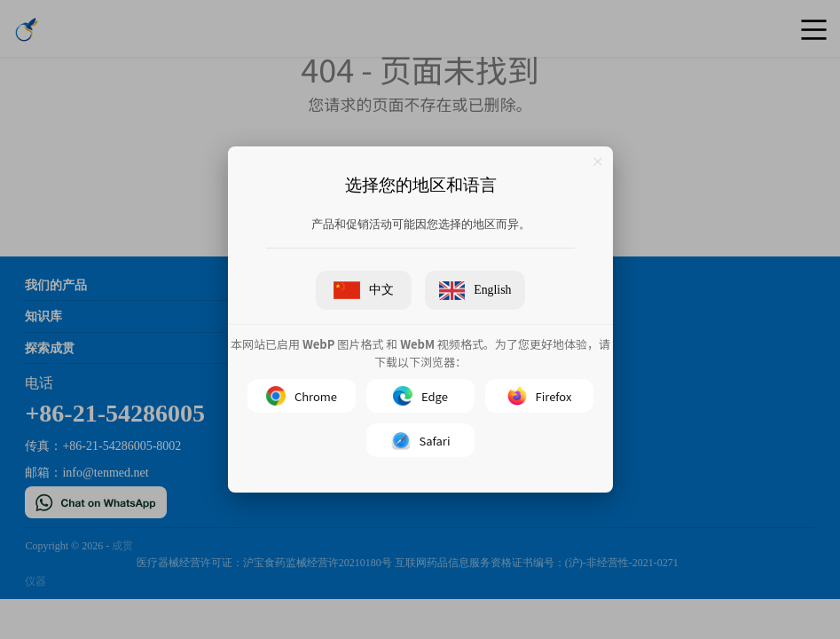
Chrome (301, 397)
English (475, 291)
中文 (363, 290)
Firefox (539, 397)
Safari (420, 441)
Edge (420, 397)
